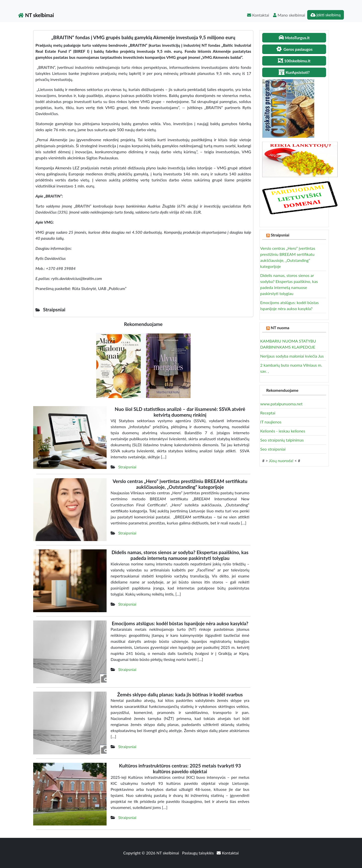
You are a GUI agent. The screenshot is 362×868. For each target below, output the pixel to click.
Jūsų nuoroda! (281, 461)
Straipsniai (127, 467)
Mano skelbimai (289, 15)
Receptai (268, 413)
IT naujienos (271, 422)
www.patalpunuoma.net (281, 404)
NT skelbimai (36, 15)
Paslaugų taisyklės (198, 853)
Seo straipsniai (273, 449)
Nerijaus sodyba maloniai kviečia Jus (292, 356)
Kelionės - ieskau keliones (283, 431)
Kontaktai (258, 15)
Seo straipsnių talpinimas (282, 440)
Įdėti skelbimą (326, 15)
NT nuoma (280, 328)
